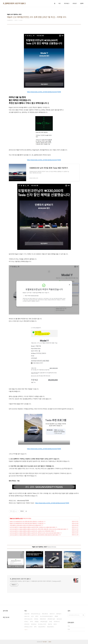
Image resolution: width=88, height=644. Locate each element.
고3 (33, 616)
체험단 (37, 622)
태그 (60, 3)
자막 (32, 622)
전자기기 (53, 614)
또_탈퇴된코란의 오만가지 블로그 (14, 3)
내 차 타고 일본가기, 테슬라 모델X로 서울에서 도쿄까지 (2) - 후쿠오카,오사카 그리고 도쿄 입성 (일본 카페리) (35, 533)
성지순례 (60, 619)
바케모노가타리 (29, 627)
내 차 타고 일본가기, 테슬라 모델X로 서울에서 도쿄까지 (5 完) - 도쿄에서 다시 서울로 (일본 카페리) (33, 527)
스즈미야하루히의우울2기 (47, 616)
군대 (55, 624)
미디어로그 (67, 3)
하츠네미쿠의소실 (36, 614)
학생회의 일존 (52, 619)
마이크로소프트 (29, 619)
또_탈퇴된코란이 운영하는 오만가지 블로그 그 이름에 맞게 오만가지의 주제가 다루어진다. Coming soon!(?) (35, 581)
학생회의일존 (44, 622)
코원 (51, 622)
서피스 (27, 622)
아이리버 (27, 624)
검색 (83, 615)
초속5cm (34, 624)
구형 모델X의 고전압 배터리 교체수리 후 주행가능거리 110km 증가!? (26, 525)
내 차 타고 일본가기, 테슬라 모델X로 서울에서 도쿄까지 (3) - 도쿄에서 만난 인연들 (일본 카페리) (32, 531)
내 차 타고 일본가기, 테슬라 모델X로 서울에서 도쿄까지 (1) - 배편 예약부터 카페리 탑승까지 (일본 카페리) (34, 535)
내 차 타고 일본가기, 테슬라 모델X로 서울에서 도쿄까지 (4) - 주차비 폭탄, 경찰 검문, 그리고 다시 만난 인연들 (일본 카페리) (38, 529)
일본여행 (27, 614)
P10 (37, 616)
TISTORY (45, 642)
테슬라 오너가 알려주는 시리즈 (16, 518)
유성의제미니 (51, 627)
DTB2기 (59, 614)
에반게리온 (43, 619)
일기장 (50, 624)
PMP (57, 616)
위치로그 (75, 3)
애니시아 (27, 616)
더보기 (26, 630)
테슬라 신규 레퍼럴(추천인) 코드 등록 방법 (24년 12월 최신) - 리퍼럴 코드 (27, 521)
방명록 (82, 3)
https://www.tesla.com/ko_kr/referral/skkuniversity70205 (44, 92)
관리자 (50, 642)
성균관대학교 (42, 627)
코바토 (37, 619)
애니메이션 (45, 614)
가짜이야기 (57, 622)
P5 (36, 627)
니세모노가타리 (43, 624)
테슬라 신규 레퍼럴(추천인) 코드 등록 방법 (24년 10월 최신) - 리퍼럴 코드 (27, 523)
